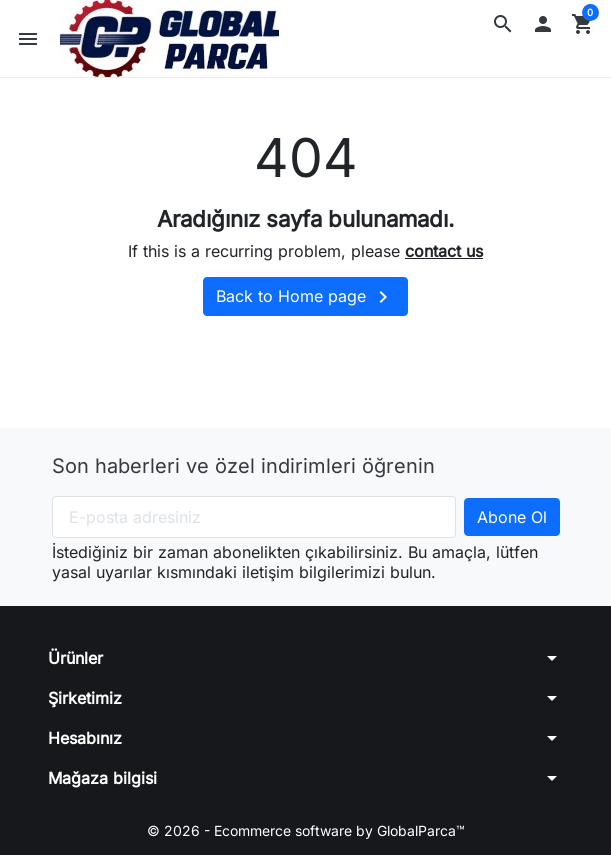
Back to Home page (305, 297)
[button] (503, 24)
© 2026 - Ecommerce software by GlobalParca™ (306, 830)
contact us (444, 251)
